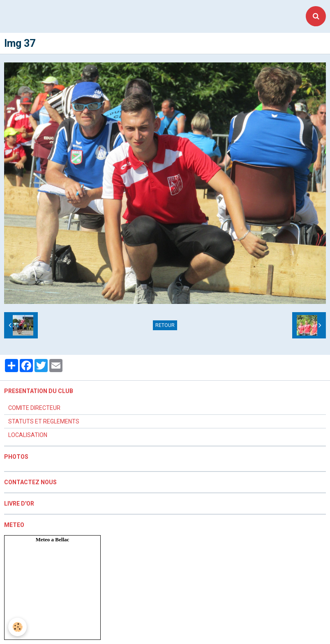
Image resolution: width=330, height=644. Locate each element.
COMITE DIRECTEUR (34, 408)
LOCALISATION (28, 435)
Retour (165, 325)
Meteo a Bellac (53, 539)
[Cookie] (17, 627)
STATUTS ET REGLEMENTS (44, 421)
